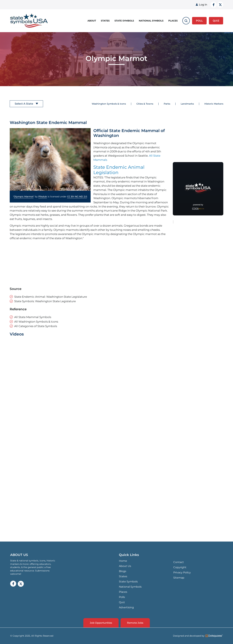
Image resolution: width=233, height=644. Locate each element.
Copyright (180, 567)
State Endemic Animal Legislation (119, 170)
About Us (125, 566)
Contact (179, 562)
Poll (199, 21)
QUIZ (216, 21)
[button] (50, 159)
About (92, 21)
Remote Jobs (135, 623)
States (105, 21)
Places (173, 21)
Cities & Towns (145, 104)
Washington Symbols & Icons (109, 104)
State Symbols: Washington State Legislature (45, 301)
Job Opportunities (101, 623)
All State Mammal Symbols (33, 317)
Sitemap (179, 578)
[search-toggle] (186, 21)
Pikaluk (43, 197)
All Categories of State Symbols (36, 326)
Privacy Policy (182, 572)
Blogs (123, 571)
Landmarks (187, 104)
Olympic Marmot (24, 197)
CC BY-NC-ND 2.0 (77, 197)
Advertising (126, 607)
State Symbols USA (29, 21)
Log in (203, 5)
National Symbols (151, 21)
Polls (122, 597)
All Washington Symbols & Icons (36, 322)
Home (123, 561)
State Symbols (124, 21)
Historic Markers (214, 104)
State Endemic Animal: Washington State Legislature (51, 297)
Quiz (122, 602)
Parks (167, 104)
